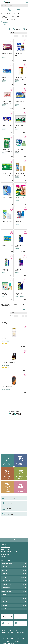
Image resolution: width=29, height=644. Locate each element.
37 (24, 581)
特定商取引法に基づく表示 (7, 633)
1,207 (23, 567)
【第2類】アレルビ (6, 126)
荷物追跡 (4, 635)
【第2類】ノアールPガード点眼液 (7, 294)
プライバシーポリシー (15, 631)
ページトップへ (14, 540)
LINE (8, 623)
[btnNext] (26, 36)
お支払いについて (5, 547)
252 (23, 570)
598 (23, 591)
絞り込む (5, 22)
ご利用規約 (4, 631)
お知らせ (3, 557)
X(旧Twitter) (8, 617)
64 (24, 584)
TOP (2, 13)
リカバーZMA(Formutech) (7, 386)
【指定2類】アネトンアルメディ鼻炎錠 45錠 (7, 174)
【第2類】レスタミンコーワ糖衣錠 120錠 (7, 102)
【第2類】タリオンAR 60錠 (7, 79)
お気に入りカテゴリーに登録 (9, 20)
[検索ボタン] (27, 5)
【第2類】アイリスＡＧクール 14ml (20, 150)
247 (23, 588)
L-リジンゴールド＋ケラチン (7, 338)
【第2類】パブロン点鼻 (7, 222)
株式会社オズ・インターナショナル (16, 639)
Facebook (21, 617)
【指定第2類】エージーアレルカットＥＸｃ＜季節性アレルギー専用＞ (21, 294)
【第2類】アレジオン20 (21, 102)
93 (24, 574)
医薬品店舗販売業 (20, 633)
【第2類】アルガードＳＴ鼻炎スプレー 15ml (21, 174)
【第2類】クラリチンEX (7, 246)
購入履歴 (9, 10)
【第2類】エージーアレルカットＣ (20, 246)
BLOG (21, 623)
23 (24, 595)
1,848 (23, 609)
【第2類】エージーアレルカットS (7, 270)
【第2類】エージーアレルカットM (20, 270)
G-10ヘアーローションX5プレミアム (8, 362)
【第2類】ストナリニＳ (20, 126)
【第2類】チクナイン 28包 (20, 198)
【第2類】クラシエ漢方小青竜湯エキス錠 (20, 79)
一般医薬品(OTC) (8, 13)
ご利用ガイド (4, 545)
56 (24, 598)
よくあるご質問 (5, 554)
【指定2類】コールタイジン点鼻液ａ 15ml (7, 150)
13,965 (23, 577)
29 (24, 602)
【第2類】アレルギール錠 (20, 55)
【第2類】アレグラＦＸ (7, 55)
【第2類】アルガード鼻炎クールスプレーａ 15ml (7, 198)
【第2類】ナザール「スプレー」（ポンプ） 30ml (20, 222)
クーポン (18, 10)
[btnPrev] (23, 36)
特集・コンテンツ (5, 549)
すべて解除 (4, 25)
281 (23, 605)
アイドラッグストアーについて (9, 552)
